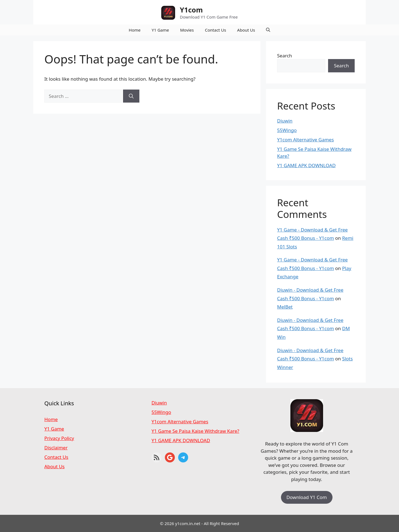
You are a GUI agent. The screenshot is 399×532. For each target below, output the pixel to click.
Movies (187, 30)
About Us (246, 30)
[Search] (131, 96)
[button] (268, 30)
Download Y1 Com (307, 497)
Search (285, 56)
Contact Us (216, 30)
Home (135, 30)
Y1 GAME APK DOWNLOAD (306, 165)
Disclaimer (56, 448)
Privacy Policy (59, 438)
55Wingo (287, 130)
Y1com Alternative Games (305, 140)
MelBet (285, 307)
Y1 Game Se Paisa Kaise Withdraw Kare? (195, 431)
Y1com (191, 10)
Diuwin (285, 121)
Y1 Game (160, 30)
